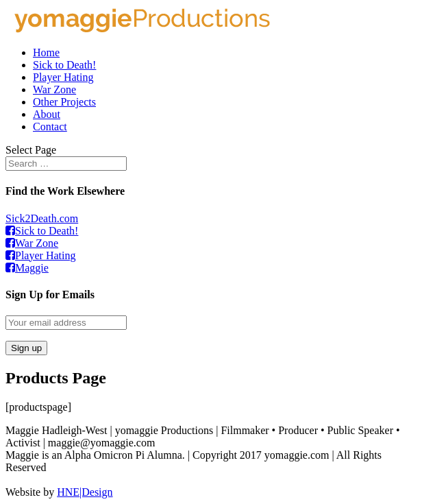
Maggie (27, 268)
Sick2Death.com (42, 218)
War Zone (54, 89)
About (47, 114)
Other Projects (64, 102)
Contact (50, 127)
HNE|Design (85, 492)
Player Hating (63, 77)
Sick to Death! (64, 65)
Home (46, 52)
